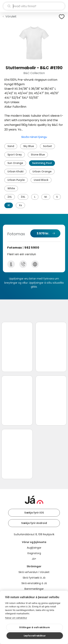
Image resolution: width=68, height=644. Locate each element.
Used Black (41, 180)
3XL (23, 197)
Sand (11, 146)
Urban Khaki (15, 171)
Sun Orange (15, 163)
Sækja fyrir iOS (34, 513)
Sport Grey (15, 155)
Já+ (34, 559)
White (11, 188)
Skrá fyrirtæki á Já (34, 578)
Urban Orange (42, 171)
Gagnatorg (34, 553)
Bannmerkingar (34, 589)
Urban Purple (16, 180)
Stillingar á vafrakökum (35, 627)
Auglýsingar (34, 548)
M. (46, 197)
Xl (9, 205)
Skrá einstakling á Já (34, 583)
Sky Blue (29, 146)
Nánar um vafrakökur (16, 618)
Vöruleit (11, 16)
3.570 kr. (43, 233)
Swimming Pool (42, 163)
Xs (20, 205)
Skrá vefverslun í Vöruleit (34, 572)
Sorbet (47, 146)
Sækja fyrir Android (34, 523)
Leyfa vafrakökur (35, 636)
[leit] (34, 6)
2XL (10, 197)
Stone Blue (38, 155)
